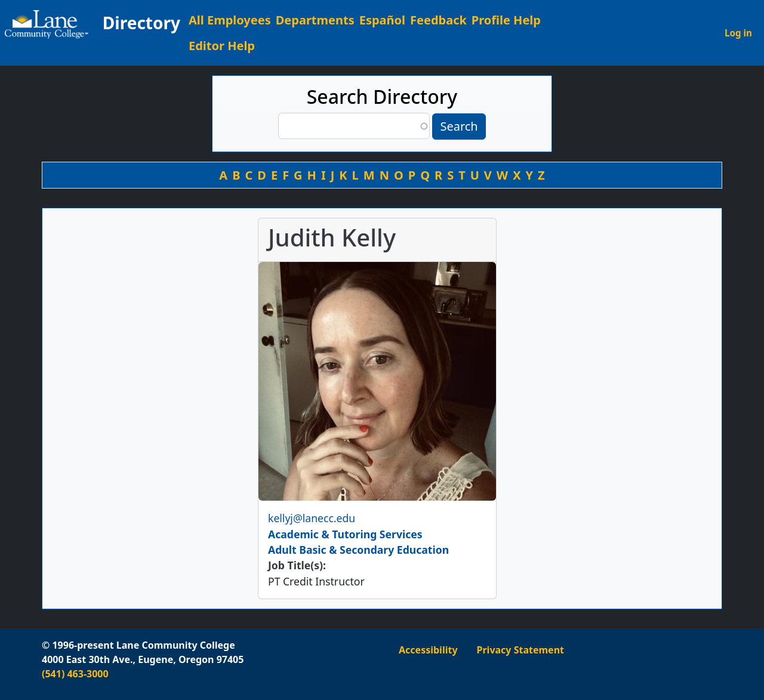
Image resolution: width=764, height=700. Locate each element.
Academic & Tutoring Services (345, 534)
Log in (738, 33)
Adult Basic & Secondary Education (358, 550)
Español (382, 20)
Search (459, 126)
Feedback (438, 20)
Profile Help (506, 20)
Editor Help (222, 46)
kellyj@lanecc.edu (312, 518)
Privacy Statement (520, 650)
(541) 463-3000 (75, 674)
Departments (315, 20)
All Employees (230, 20)
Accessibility (428, 650)
